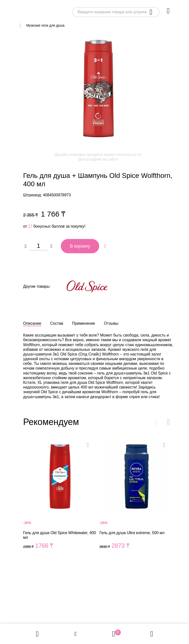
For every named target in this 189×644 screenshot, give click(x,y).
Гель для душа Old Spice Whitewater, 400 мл (60, 500)
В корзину (80, 246)
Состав (57, 323)
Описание (32, 323)
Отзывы (111, 323)
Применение (84, 323)
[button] (168, 422)
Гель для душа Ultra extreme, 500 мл (136, 500)
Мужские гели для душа (45, 25)
